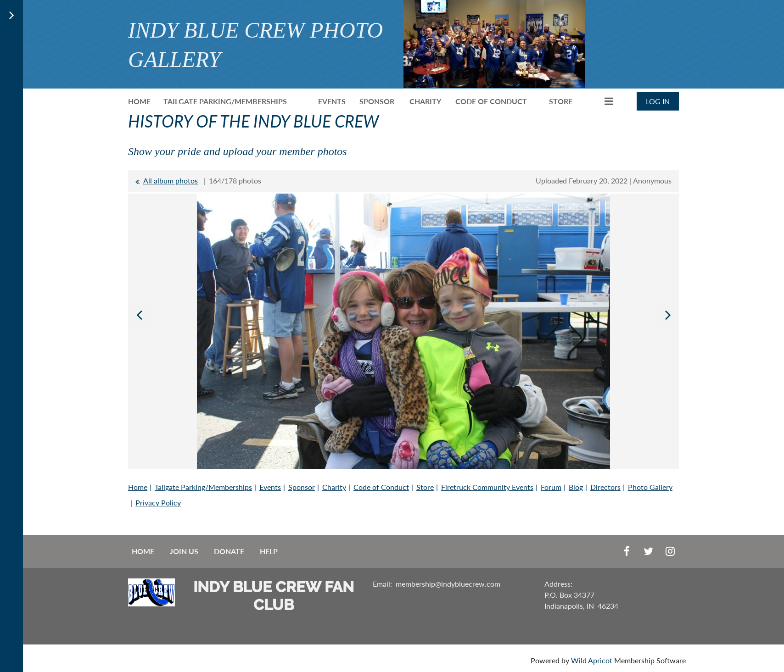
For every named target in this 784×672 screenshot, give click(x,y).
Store (425, 487)
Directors (605, 487)
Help (269, 551)
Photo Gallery (650, 487)
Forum (551, 487)
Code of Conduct (381, 487)
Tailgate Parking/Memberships (203, 487)
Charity (334, 487)
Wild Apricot (592, 660)
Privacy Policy (158, 503)
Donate (229, 551)
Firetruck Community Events (487, 487)
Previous (139, 315)
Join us (184, 551)
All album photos (171, 180)
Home (138, 487)
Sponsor (302, 487)
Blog (576, 487)
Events (270, 487)
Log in (658, 101)
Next (668, 315)
